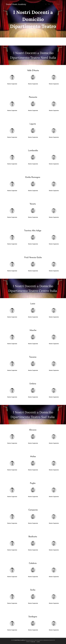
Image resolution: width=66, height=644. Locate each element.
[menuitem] (31, 4)
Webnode (33, 642)
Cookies (38, 642)
